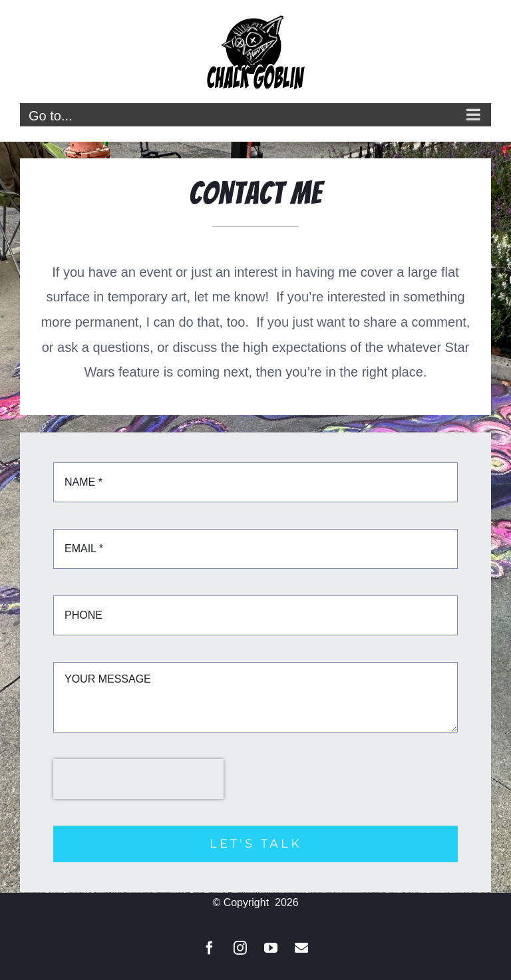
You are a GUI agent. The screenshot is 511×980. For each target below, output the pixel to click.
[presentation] (138, 779)
